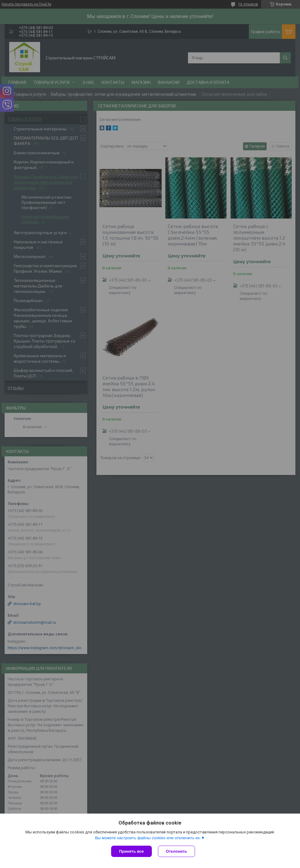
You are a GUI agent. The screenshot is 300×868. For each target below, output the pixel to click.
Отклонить (176, 851)
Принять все (131, 851)
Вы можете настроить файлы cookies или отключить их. (148, 838)
